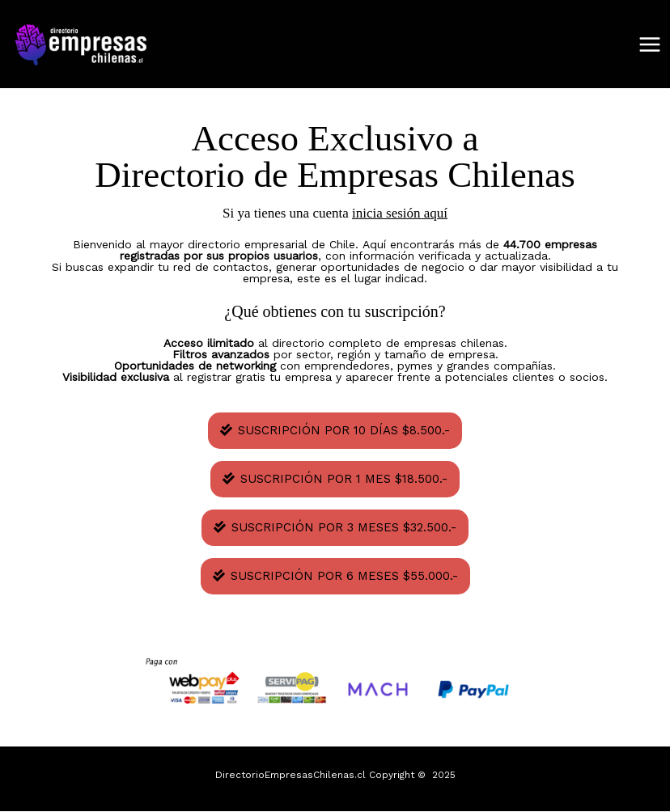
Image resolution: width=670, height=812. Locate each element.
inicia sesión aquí (400, 213)
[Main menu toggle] (650, 44)
